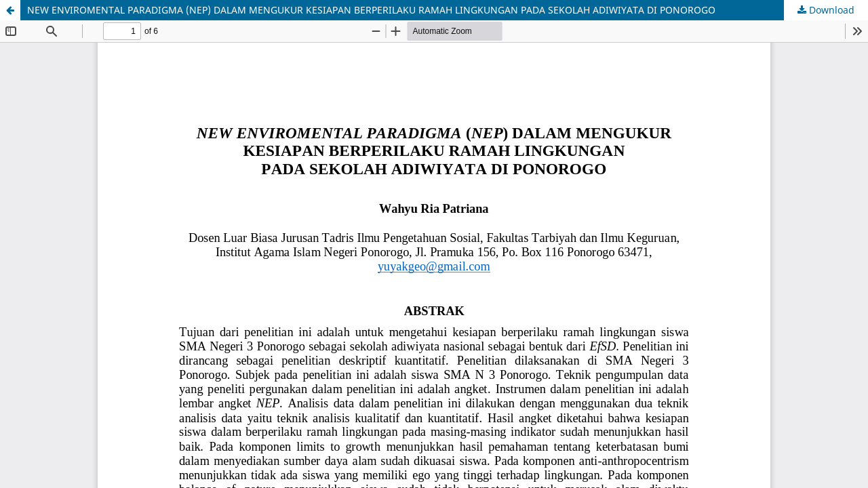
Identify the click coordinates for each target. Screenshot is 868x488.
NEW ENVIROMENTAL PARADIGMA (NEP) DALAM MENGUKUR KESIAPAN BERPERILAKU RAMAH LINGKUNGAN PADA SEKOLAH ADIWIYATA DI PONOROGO (371, 10)
